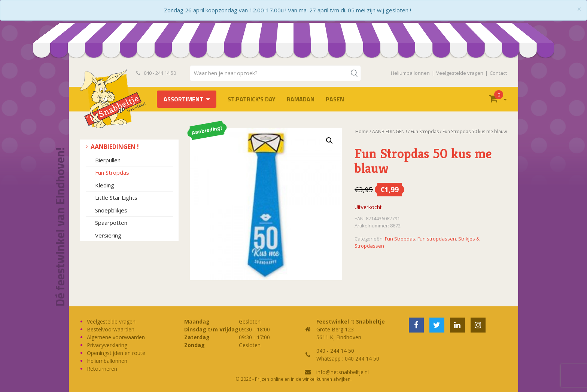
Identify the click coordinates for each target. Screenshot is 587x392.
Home (362, 131)
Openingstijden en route (116, 353)
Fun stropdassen (437, 239)
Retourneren (102, 369)
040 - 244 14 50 (156, 73)
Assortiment (183, 99)
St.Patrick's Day (252, 99)
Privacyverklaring (107, 345)
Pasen (335, 99)
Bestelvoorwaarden (111, 329)
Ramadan (301, 99)
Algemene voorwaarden (116, 337)
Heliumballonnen (410, 73)
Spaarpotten (111, 223)
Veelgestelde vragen (460, 73)
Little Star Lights (116, 197)
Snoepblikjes (111, 210)
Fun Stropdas (112, 172)
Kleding (105, 185)
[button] (329, 141)
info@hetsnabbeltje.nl (343, 372)
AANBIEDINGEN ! (115, 147)
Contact (498, 73)
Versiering (108, 235)
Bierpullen (108, 160)
